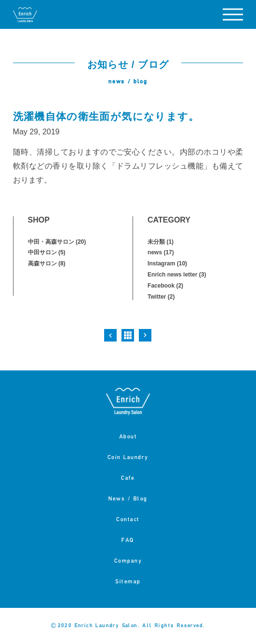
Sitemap (128, 581)
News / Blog (128, 498)
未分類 (156, 242)
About (128, 436)
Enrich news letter (172, 275)
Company (128, 560)
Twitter (157, 297)
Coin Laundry (128, 457)
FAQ (128, 540)
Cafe (128, 478)
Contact (128, 519)
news (155, 252)
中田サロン (42, 252)
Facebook (161, 286)
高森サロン (42, 263)
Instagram (161, 263)
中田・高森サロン (51, 242)
